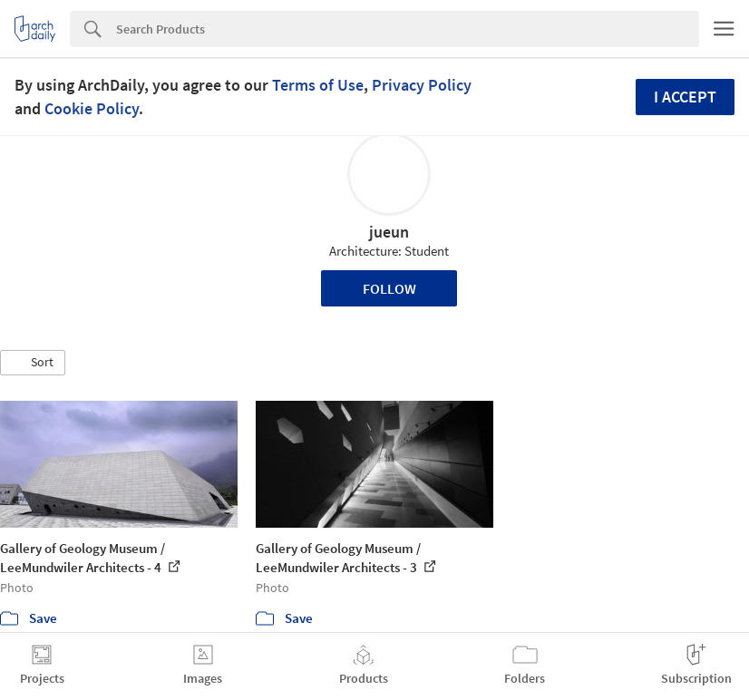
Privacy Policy (422, 85)
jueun (389, 232)
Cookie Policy (92, 108)
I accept (685, 97)
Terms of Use (318, 85)
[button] (33, 363)
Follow (389, 288)
